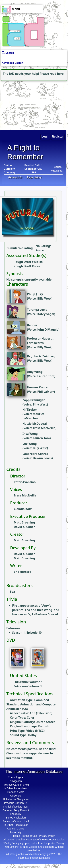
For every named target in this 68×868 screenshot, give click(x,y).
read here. (57, 74)
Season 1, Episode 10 (27, 633)
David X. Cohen (25, 527)
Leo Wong (30, 444)
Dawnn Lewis (42, 458)
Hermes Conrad (38, 387)
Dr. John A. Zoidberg (41, 356)
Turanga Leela (37, 310)
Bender (32, 325)
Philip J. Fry (35, 294)
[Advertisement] (23, 104)
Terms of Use (29, 836)
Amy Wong (35, 372)
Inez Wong (30, 434)
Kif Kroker (30, 410)
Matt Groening (24, 522)
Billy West (44, 298)
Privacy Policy (47, 836)
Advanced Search (13, 63)
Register (58, 137)
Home (17, 836)
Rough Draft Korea (27, 266)
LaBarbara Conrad (35, 454)
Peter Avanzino (25, 482)
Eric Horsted (23, 572)
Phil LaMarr (46, 392)
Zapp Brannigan (34, 400)
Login (46, 137)
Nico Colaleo (30, 847)
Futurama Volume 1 (28, 686)
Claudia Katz (23, 509)
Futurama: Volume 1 (28, 682)
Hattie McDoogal (35, 424)
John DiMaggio (48, 330)
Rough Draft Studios (28, 262)
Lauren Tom (46, 376)
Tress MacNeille (44, 428)
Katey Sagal (46, 314)
